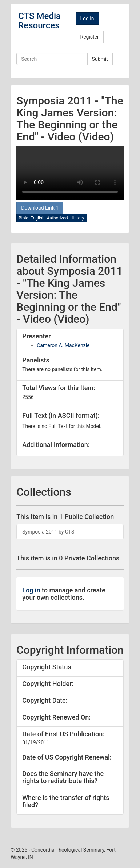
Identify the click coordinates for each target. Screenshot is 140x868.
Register (90, 37)
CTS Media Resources (39, 21)
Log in (87, 19)
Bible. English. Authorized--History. (52, 218)
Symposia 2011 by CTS (48, 532)
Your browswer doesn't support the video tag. (70, 173)
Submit (100, 59)
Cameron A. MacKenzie (63, 345)
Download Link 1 (40, 208)
